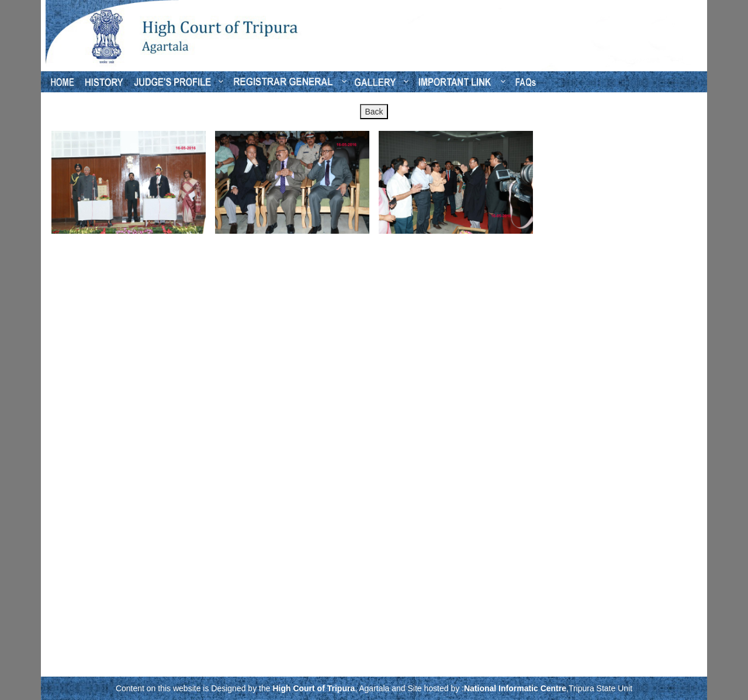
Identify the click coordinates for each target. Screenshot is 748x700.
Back (374, 112)
